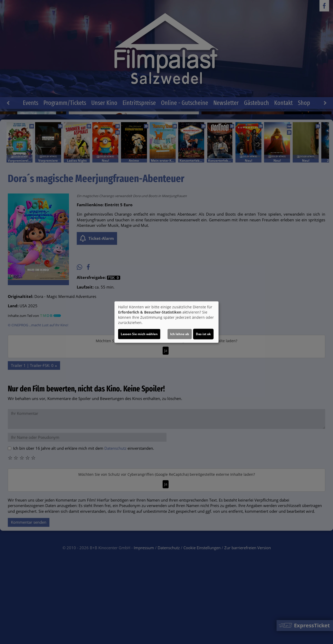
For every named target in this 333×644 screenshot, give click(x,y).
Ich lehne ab (180, 334)
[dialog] (166, 322)
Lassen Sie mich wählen (139, 334)
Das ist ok (203, 334)
